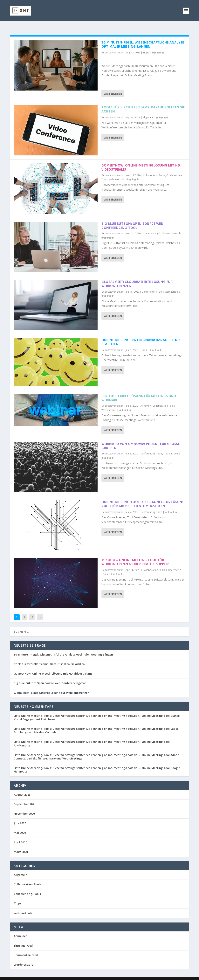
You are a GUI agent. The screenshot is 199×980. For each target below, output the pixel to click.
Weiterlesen (113, 87)
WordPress (81, 976)
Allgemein (148, 111)
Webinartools (116, 173)
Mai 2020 (20, 826)
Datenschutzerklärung (140, 975)
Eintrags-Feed (23, 939)
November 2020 (24, 807)
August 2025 (22, 788)
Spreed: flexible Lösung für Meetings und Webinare (139, 392)
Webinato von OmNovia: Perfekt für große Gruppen (141, 440)
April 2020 (20, 836)
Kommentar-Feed (26, 949)
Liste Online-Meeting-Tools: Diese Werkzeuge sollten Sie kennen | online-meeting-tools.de (75, 709)
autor (120, 46)
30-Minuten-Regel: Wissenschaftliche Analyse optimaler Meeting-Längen (143, 38)
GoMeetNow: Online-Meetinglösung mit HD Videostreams (141, 161)
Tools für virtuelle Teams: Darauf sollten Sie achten (143, 103)
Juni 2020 (20, 817)
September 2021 (25, 798)
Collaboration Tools (154, 169)
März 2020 (21, 846)
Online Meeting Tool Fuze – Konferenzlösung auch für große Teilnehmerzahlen (143, 498)
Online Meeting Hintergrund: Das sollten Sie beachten (142, 336)
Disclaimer (163, 975)
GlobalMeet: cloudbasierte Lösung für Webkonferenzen (137, 278)
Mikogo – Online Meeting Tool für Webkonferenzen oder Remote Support (136, 556)
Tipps (146, 46)
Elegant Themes (40, 976)
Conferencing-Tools (154, 227)
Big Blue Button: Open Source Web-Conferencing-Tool (133, 219)
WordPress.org (24, 958)
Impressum (116, 975)
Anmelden (21, 930)
